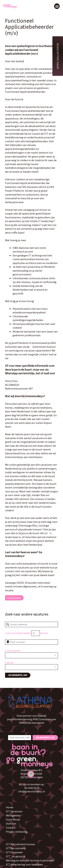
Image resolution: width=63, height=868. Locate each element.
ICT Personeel (14, 852)
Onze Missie (13, 819)
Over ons (11, 823)
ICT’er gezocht (16, 856)
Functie (9, 663)
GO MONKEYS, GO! (18, 675)
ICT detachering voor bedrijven (24, 864)
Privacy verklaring (17, 832)
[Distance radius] (36, 633)
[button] (57, 6)
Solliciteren (14, 598)
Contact (11, 827)
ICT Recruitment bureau (20, 844)
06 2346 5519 (32, 788)
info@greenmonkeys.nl (32, 791)
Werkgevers (13, 815)
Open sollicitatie (58, 56)
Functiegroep (13, 651)
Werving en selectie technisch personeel (30, 860)
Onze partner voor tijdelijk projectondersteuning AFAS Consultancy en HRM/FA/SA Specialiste (32, 719)
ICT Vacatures (14, 811)
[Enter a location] (32, 642)
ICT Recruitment (16, 848)
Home (10, 807)
